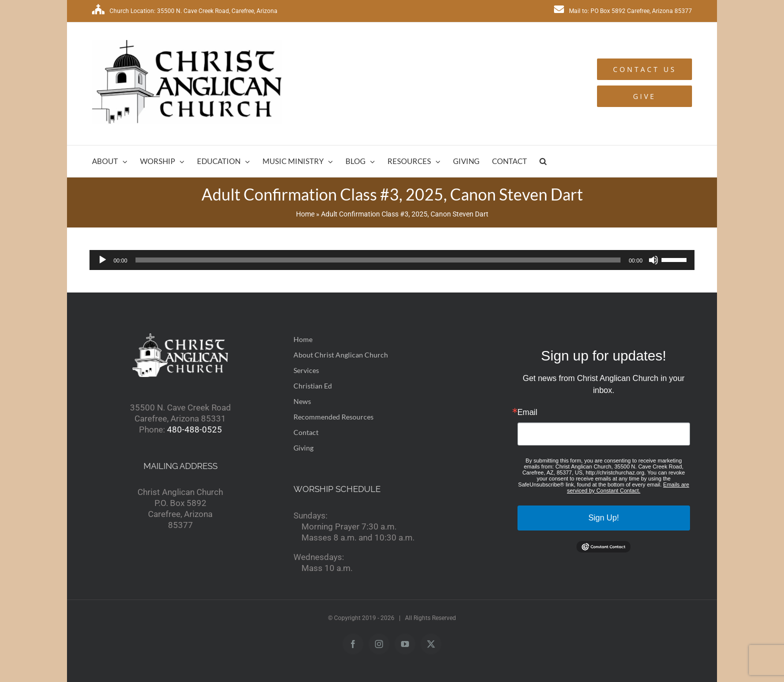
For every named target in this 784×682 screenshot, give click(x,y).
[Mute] (653, 260)
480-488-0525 (194, 429)
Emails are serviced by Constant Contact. (628, 487)
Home (305, 214)
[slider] (378, 260)
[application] (392, 260)
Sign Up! (604, 518)
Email (527, 412)
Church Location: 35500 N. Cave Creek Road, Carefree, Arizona (185, 11)
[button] (543, 161)
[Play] (102, 260)
